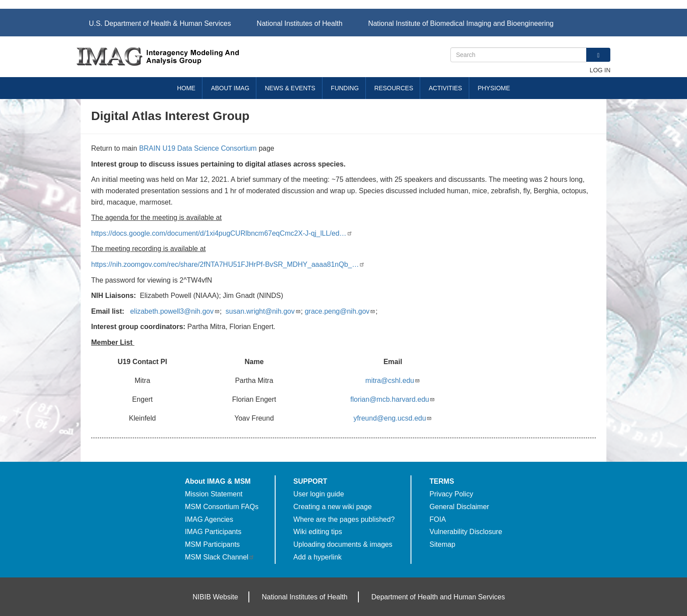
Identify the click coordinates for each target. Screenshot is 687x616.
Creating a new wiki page (333, 507)
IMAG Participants (213, 532)
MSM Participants (212, 544)
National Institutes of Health (300, 23)
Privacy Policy (451, 494)
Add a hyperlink (318, 557)
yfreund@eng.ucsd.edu (393, 418)
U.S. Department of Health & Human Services (160, 23)
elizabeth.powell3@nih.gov (175, 311)
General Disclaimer (459, 507)
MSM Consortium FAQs (222, 507)
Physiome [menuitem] (494, 88)
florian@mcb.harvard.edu (393, 399)
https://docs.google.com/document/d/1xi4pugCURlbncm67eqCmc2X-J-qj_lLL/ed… (222, 233)
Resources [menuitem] (394, 88)
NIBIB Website (216, 597)
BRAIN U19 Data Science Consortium (198, 148)
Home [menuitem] (186, 88)
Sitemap (442, 544)
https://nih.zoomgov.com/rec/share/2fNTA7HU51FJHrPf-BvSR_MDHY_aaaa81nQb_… (228, 264)
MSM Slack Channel (220, 557)
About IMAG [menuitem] (230, 88)
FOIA (437, 519)
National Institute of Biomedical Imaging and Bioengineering (461, 23)
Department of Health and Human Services (438, 597)
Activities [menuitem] (445, 88)
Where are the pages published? (344, 519)
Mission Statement (214, 494)
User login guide (319, 494)
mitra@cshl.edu (393, 381)
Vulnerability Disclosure (466, 532)
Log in (600, 70)
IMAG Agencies (209, 519)
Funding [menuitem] (345, 88)
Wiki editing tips (318, 532)
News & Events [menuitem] (290, 88)
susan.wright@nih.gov (263, 311)
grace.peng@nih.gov (340, 311)
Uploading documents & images (343, 544)
